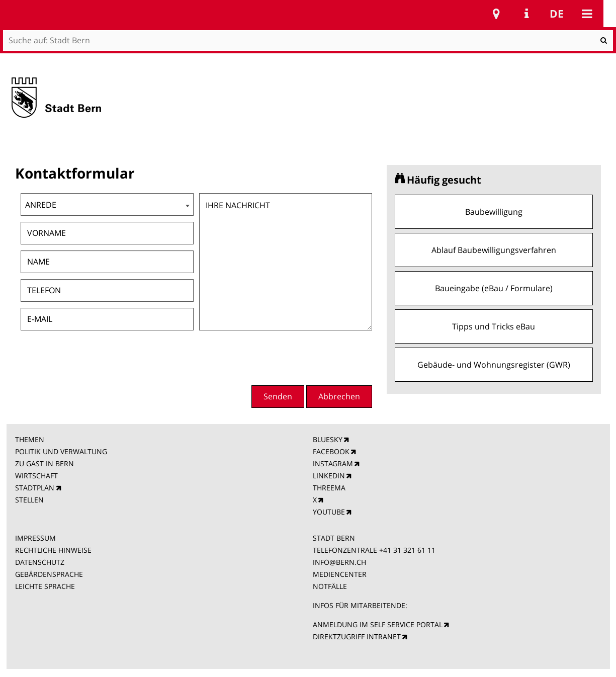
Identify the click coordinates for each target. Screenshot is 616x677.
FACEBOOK (331, 451)
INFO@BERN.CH (339, 562)
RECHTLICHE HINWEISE (53, 550)
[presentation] (296, 357)
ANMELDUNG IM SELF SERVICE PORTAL (378, 624)
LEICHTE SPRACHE (45, 586)
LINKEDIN (329, 476)
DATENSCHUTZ (40, 562)
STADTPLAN (35, 488)
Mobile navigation (587, 14)
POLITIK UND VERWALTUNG (61, 451)
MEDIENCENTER (340, 574)
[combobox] (107, 204)
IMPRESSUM (35, 538)
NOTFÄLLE (330, 586)
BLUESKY (328, 439)
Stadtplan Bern (496, 14)
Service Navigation (526, 14)
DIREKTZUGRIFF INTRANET (357, 637)
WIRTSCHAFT (36, 476)
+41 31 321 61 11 (407, 550)
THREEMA (329, 488)
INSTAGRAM (333, 463)
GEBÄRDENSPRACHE (49, 574)
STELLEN (29, 500)
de (557, 14)
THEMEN (30, 439)
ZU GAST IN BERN (45, 463)
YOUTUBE (329, 512)
